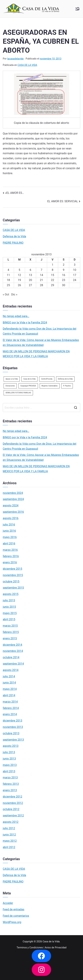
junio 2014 (9, 683)
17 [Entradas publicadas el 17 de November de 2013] (75, 275)
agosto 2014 (11, 670)
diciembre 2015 (13, 569)
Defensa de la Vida (14, 236)
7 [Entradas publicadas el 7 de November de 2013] (41, 270)
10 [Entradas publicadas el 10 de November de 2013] (75, 270)
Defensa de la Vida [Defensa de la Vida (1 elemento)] (65, 379)
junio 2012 (9, 835)
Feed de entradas (14, 909)
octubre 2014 (11, 657)
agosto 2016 (11, 518)
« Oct (6, 294)
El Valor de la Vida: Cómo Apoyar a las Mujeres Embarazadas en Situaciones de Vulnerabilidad (41, 343)
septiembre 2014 (13, 664)
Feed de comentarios (16, 916)
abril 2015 (9, 619)
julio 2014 (9, 676)
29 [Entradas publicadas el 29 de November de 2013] (52, 285)
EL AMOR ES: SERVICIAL (63, 201)
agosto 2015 (11, 594)
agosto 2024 (11, 505)
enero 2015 (10, 638)
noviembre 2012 (13, 803)
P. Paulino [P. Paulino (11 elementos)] (67, 386)
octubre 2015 (11, 581)
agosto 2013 (11, 746)
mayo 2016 (10, 537)
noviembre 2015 (13, 575)
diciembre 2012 (13, 797)
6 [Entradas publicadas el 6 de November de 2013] (30, 270)
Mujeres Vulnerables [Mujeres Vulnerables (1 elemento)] (50, 386)
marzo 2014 (10, 702)
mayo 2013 (10, 765)
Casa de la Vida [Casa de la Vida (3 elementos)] (29, 379)
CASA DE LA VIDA (27, 65)
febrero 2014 (11, 708)
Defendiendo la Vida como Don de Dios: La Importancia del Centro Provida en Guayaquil (40, 331)
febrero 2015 (11, 632)
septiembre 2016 (13, 512)
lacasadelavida (15, 59)
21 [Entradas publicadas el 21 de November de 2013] (41, 280)
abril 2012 (9, 847)
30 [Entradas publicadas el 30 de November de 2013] (64, 285)
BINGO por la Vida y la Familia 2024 (25, 323)
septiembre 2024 (13, 499)
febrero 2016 (11, 556)
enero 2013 (10, 790)
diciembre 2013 (13, 721)
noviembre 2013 (13, 727)
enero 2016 (10, 562)
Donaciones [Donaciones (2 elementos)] (10, 386)
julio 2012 (9, 828)
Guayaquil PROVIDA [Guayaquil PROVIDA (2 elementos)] (28, 386)
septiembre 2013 (13, 740)
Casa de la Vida (51, 941)
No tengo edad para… (16, 316)
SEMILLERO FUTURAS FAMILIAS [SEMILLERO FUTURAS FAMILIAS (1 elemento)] (18, 393)
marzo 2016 (10, 550)
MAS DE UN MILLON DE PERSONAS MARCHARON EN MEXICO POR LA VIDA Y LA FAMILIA (36, 354)
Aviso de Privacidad (56, 947)
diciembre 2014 (13, 645)
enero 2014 (10, 714)
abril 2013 (9, 771)
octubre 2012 (11, 809)
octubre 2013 (11, 733)
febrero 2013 (11, 784)
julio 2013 (9, 752)
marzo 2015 (10, 626)
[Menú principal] (77, 9)
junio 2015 (9, 607)
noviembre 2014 (13, 651)
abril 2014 (9, 695)
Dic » (14, 294)
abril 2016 (9, 543)
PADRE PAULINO (13, 243)
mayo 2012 (10, 841)
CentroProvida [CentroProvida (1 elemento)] (47, 379)
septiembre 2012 (13, 816)
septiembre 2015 (13, 588)
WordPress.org (12, 922)
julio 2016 (9, 525)
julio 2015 (9, 600)
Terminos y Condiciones (30, 947)
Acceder (8, 903)
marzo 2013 (10, 778)
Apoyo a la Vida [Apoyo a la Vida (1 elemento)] (12, 379)
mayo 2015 (10, 613)
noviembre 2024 (13, 493)
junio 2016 (9, 531)
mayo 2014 (10, 689)
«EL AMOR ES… (14, 193)
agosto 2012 (11, 822)
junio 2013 (9, 759)
